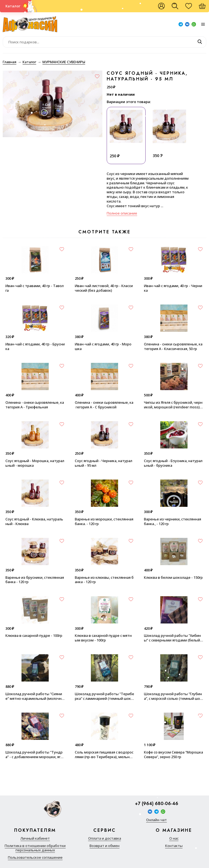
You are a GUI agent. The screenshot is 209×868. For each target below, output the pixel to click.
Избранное (191, 8)
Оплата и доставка (105, 838)
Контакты (174, 846)
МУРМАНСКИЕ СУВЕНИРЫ (64, 62)
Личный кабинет (35, 838)
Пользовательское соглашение (35, 858)
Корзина (205, 8)
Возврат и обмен (104, 846)
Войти (161, 6)
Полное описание (122, 213)
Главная (10, 62)
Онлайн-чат (156, 820)
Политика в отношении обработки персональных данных (35, 848)
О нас (174, 838)
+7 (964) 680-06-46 (157, 804)
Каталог (13, 6)
